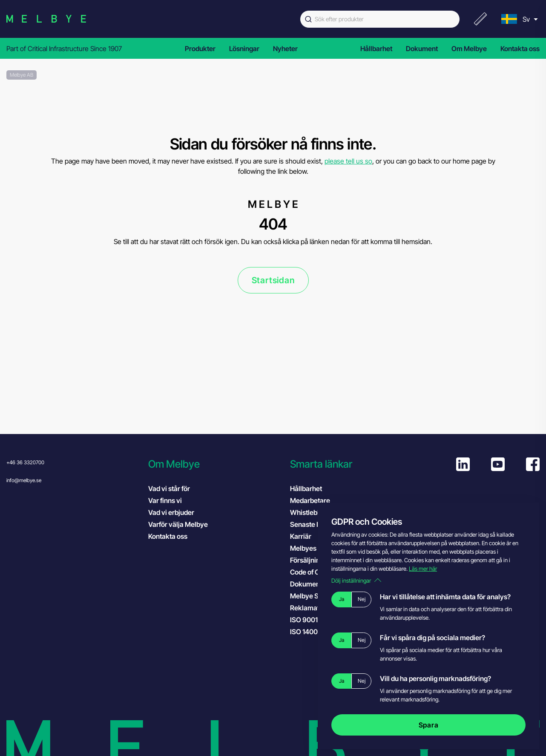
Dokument (422, 49)
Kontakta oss (520, 49)
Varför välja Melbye (178, 524)
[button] (215, 464)
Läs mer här (423, 569)
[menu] (519, 19)
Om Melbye (469, 49)
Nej (362, 599)
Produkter (200, 49)
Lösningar (244, 49)
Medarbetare (310, 500)
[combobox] (380, 19)
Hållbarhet (376, 49)
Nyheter (285, 49)
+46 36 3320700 (25, 462)
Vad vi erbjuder (171, 512)
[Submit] (307, 19)
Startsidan (273, 280)
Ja (342, 599)
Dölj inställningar (356, 581)
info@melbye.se (24, 480)
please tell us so (348, 161)
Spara (429, 725)
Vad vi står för (169, 489)
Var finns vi (165, 500)
